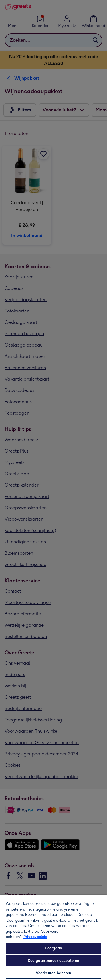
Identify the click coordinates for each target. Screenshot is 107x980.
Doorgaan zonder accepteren (53, 961)
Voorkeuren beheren (53, 973)
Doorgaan (53, 948)
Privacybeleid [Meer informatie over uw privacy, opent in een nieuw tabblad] (35, 937)
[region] (53, 937)
